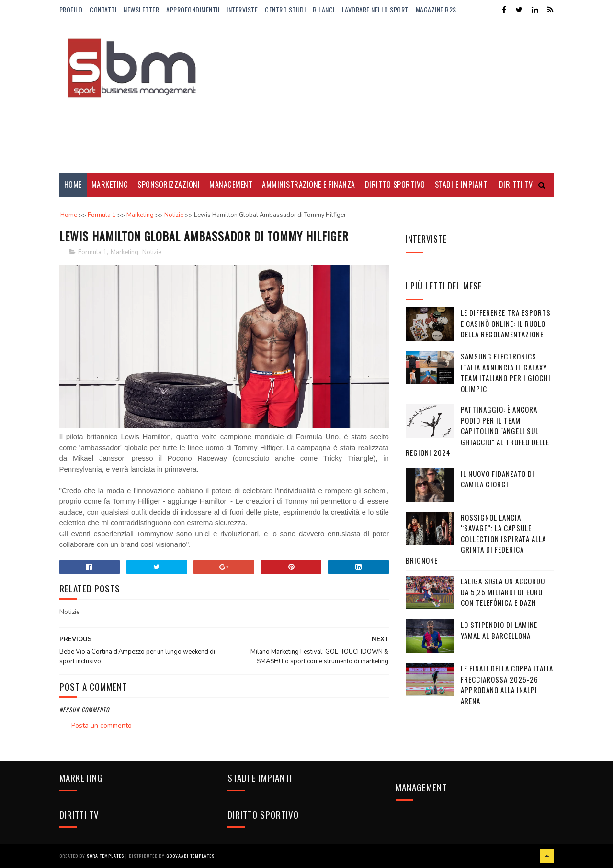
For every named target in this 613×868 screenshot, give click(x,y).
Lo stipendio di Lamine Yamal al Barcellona (499, 630)
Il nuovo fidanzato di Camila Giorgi (498, 479)
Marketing (110, 185)
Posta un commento (102, 725)
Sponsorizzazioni (169, 185)
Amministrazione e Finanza (309, 185)
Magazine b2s (436, 9)
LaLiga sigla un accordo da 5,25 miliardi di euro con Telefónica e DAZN (503, 592)
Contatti (103, 9)
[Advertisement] (380, 96)
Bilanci (324, 9)
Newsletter (141, 9)
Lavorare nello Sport (375, 9)
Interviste (242, 9)
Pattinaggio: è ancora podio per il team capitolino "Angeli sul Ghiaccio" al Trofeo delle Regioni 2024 (477, 431)
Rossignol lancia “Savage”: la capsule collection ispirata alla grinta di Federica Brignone (476, 539)
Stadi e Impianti (462, 185)
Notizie (152, 252)
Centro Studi (285, 9)
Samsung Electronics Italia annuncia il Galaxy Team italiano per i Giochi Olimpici (506, 372)
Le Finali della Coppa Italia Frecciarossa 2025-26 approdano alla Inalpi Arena (507, 684)
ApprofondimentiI (193, 9)
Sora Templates (105, 856)
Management (231, 185)
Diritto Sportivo (395, 185)
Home (73, 185)
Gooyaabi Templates (190, 856)
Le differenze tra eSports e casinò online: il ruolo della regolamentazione (506, 323)
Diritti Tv (516, 185)
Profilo (71, 9)
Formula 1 (92, 252)
